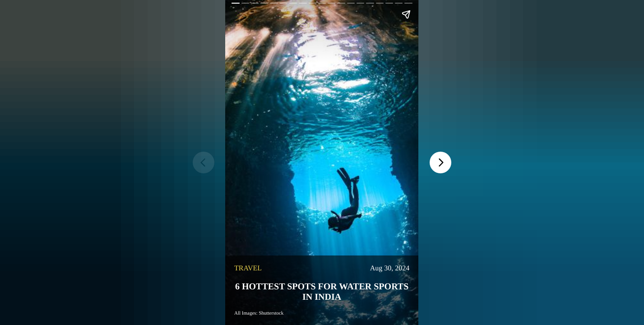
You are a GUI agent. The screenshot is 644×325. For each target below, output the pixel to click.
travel (248, 268)
